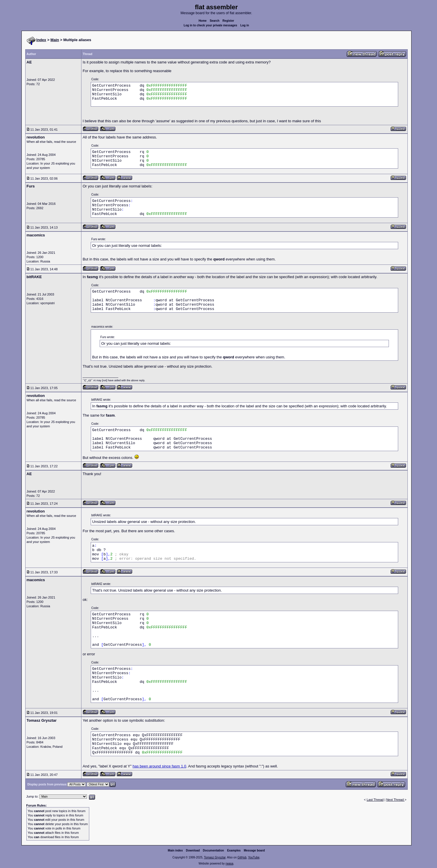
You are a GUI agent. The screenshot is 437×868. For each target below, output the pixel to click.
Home (203, 21)
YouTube (254, 857)
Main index (175, 850)
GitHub (242, 857)
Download (193, 850)
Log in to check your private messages (211, 25)
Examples (234, 850)
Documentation (213, 850)
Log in (245, 25)
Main (55, 40)
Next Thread (395, 800)
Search (215, 21)
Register (228, 21)
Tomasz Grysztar (215, 857)
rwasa (229, 864)
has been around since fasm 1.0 (159, 766)
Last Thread (375, 800)
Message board (254, 850)
